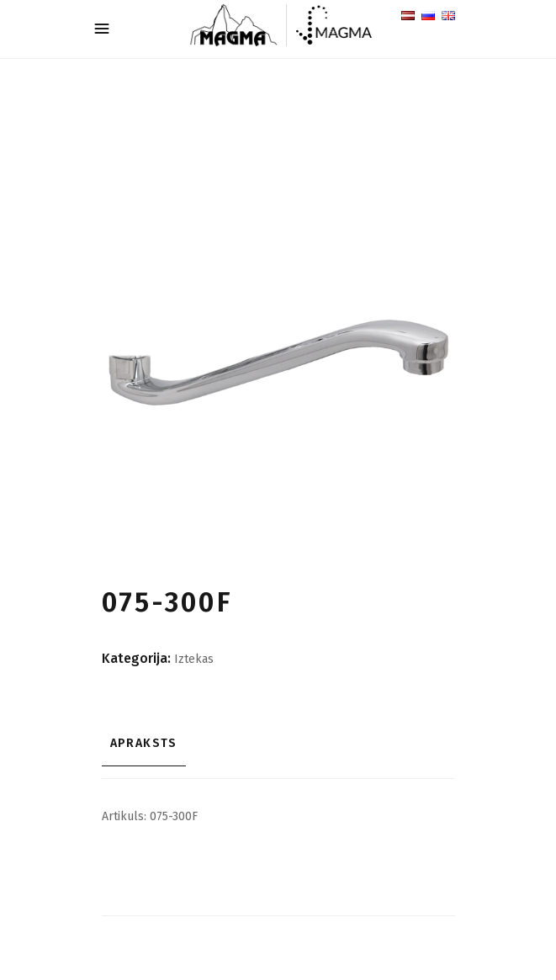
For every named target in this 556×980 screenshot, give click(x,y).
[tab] (278, 744)
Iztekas (194, 659)
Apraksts (144, 743)
